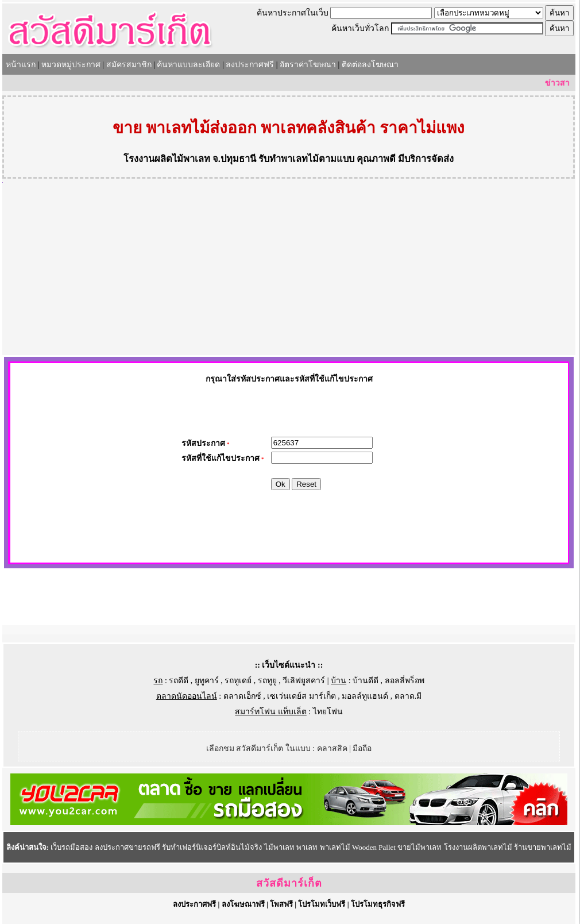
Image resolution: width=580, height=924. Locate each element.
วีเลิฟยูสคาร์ (304, 681)
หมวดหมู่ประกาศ (71, 65)
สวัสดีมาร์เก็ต (289, 883)
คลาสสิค (332, 748)
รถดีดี (179, 681)
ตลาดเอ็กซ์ (242, 696)
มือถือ (362, 748)
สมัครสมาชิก (129, 65)
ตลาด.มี (408, 696)
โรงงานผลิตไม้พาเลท (167, 159)
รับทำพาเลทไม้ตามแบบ (306, 159)
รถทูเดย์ (238, 681)
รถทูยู (267, 681)
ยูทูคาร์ (207, 681)
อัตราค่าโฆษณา (308, 65)
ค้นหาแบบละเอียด (188, 65)
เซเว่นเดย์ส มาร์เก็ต (301, 696)
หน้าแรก (21, 65)
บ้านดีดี (366, 681)
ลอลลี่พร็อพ (405, 681)
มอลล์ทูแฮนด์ (365, 696)
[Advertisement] (289, 269)
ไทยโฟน (328, 712)
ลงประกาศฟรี (250, 65)
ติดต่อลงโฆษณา (370, 65)
